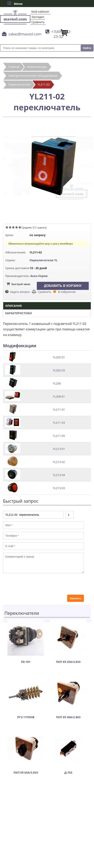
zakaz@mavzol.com (25, 34)
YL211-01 (59, 410)
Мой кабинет (40, 12)
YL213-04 (59, 475)
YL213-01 (59, 449)
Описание (14, 306)
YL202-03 (59, 370)
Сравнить (38, 22)
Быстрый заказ (21, 284)
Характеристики (18, 313)
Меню (15, 3)
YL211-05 (59, 436)
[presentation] (34, 584)
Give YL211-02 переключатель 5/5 (20, 227)
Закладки (38, 17)
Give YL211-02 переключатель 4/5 (17, 227)
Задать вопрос (20, 292)
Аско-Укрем (39, 276)
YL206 (57, 383)
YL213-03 (59, 488)
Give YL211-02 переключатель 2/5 (10, 227)
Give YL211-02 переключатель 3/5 (13, 227)
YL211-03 (59, 423)
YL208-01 (59, 396)
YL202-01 (59, 357)
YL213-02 (59, 462)
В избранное (67, 292)
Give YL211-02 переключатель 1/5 (7, 227)
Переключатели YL (44, 260)
